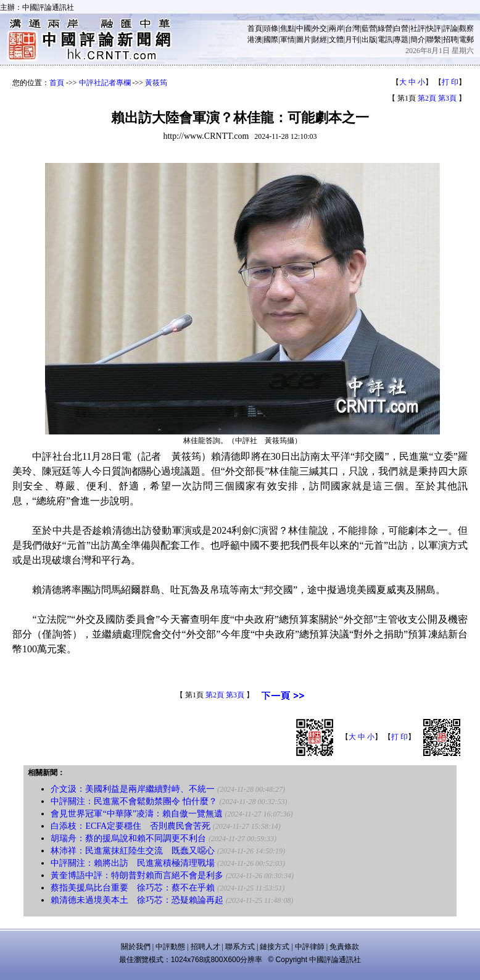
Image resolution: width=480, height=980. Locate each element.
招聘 (450, 39)
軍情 (288, 39)
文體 (336, 39)
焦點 (288, 28)
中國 (304, 28)
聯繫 (434, 39)
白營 (401, 28)
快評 (434, 28)
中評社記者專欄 (105, 83)
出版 (369, 39)
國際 (271, 39)
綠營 (385, 28)
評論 (450, 28)
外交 (320, 28)
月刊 (352, 39)
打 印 (450, 82)
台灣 (352, 28)
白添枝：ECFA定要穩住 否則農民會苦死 (130, 826)
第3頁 (447, 98)
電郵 (466, 39)
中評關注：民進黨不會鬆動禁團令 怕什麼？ (134, 801)
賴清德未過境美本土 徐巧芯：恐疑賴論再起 (137, 900)
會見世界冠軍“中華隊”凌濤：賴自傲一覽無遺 (136, 814)
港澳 (255, 39)
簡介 (418, 39)
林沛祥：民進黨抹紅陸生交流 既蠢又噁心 (133, 851)
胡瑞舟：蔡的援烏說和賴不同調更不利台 (128, 838)
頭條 (271, 28)
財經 (320, 39)
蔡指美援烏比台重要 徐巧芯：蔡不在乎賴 (133, 888)
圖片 (304, 39)
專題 (401, 39)
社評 (418, 28)
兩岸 (336, 28)
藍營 (369, 28)
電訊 (385, 39)
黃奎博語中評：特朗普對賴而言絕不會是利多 (137, 875)
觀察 (466, 28)
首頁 (255, 28)
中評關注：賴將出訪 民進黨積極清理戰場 (133, 863)
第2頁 (427, 98)
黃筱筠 (156, 83)
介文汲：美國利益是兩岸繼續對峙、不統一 (133, 789)
